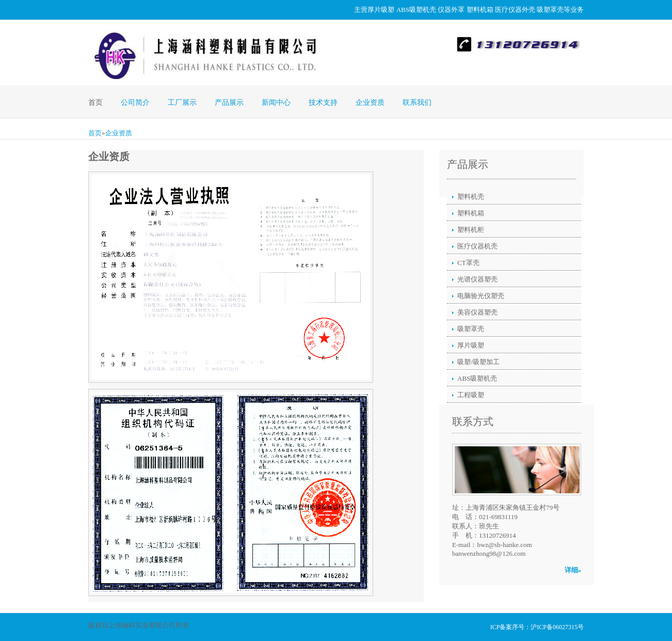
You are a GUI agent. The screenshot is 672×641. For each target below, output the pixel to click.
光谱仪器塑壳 (477, 279)
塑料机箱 (480, 10)
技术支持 (323, 103)
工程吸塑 (471, 395)
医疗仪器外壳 (515, 10)
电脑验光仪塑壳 (481, 296)
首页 (95, 103)
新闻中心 (276, 103)
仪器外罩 (451, 10)
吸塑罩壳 (550, 10)
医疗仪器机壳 (477, 246)
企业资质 (370, 103)
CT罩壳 (468, 263)
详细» (573, 570)
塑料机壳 (471, 197)
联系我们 (417, 103)
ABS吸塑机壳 (416, 10)
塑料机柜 (471, 230)
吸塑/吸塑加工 (478, 362)
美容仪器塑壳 (477, 312)
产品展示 (229, 103)
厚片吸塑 (381, 10)
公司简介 (135, 103)
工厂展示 (182, 103)
